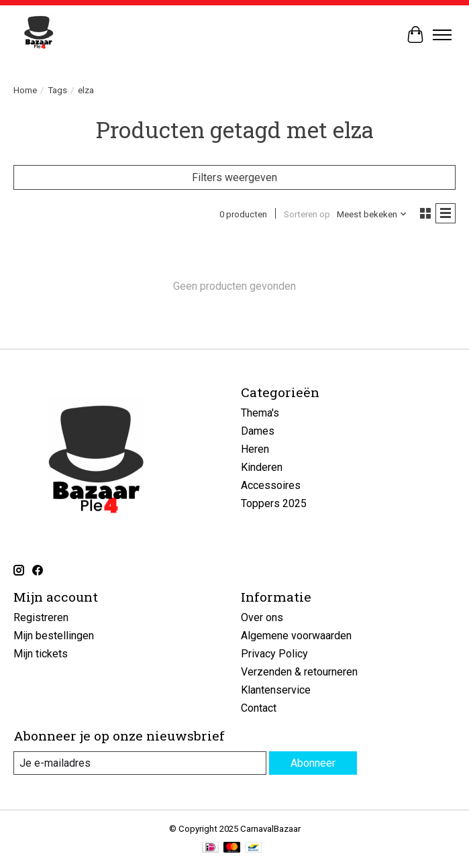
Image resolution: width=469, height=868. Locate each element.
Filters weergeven (235, 177)
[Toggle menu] (442, 35)
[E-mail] (140, 763)
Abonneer (313, 763)
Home (25, 90)
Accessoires (271, 485)
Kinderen (262, 467)
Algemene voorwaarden (296, 636)
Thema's (260, 413)
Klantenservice (276, 690)
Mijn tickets (41, 654)
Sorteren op (307, 214)
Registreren (41, 617)
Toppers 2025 (274, 503)
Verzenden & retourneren (299, 672)
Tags (57, 90)
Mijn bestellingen (54, 636)
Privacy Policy (274, 654)
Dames (258, 431)
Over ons (262, 617)
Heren (255, 449)
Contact (259, 708)
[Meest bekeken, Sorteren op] (372, 214)
